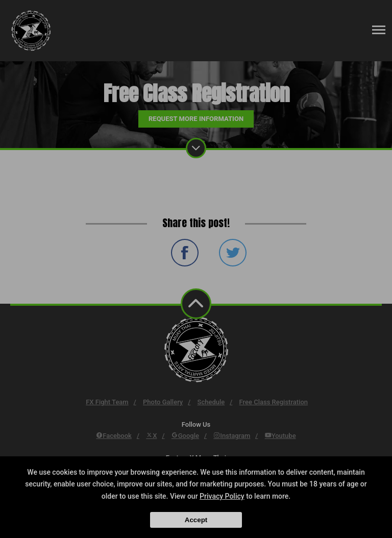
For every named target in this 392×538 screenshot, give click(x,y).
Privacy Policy (222, 496)
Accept (196, 520)
